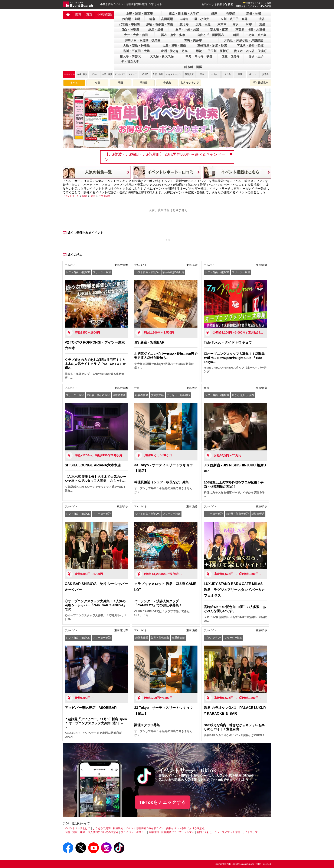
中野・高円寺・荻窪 (199, 56)
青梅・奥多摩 (193, 40)
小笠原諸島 (105, 15)
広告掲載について (171, 832)
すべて (74, 83)
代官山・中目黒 (130, 24)
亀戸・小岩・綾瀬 (187, 30)
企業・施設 (107, 74)
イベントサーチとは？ (78, 828)
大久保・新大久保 (162, 56)
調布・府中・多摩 (173, 35)
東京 (89, 15)
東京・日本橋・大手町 (184, 14)
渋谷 (262, 19)
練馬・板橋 (156, 30)
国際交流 (189, 74)
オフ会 (227, 74)
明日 (121, 83)
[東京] (93, 196)
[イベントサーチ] (71, 196)
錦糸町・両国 (193, 67)
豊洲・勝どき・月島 (174, 51)
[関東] (85, 196)
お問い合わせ (204, 832)
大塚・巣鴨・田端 (174, 46)
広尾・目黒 (203, 24)
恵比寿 (184, 24)
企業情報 (154, 832)
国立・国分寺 (230, 56)
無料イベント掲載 (212, 4)
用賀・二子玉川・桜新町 (212, 51)
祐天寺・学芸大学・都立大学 (130, 59)
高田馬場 (167, 19)
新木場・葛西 (219, 30)
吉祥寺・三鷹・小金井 (194, 19)
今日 (97, 83)
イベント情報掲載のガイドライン (145, 828)
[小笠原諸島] (105, 196)
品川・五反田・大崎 (136, 51)
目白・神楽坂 (130, 30)
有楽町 (230, 14)
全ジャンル (69, 74)
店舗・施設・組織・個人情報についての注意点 (92, 832)
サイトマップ (250, 832)
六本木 (222, 24)
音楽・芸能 (158, 74)
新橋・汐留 (254, 14)
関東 (78, 15)
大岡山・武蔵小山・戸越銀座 (244, 40)
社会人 (215, 74)
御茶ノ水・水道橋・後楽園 (143, 40)
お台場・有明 (131, 19)
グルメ (95, 74)
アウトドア (120, 74)
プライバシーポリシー (134, 832)
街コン (253, 74)
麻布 (249, 24)
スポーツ (132, 74)
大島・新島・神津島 (136, 46)
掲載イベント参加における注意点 (185, 828)
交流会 (265, 74)
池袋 (262, 24)
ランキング (190, 83)
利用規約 (118, 828)
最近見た (261, 83)
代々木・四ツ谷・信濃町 (250, 51)
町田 (236, 35)
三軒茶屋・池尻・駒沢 (212, 46)
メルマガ (189, 832)
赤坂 (235, 24)
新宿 (152, 19)
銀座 (214, 14)
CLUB (145, 74)
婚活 (240, 74)
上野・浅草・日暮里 (140, 14)
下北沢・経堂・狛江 (250, 46)
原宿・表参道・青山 (160, 24)
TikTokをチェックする (163, 802)
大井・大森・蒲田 (136, 35)
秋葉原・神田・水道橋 (250, 30)
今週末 (167, 83)
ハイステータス (174, 74)
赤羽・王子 (256, 56)
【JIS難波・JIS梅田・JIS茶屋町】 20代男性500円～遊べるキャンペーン (165, 157)
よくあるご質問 (102, 828)
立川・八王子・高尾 (234, 19)
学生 (202, 74)
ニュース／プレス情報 (227, 832)
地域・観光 (82, 74)
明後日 (144, 83)
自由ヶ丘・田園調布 (211, 35)
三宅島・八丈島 (256, 35)
